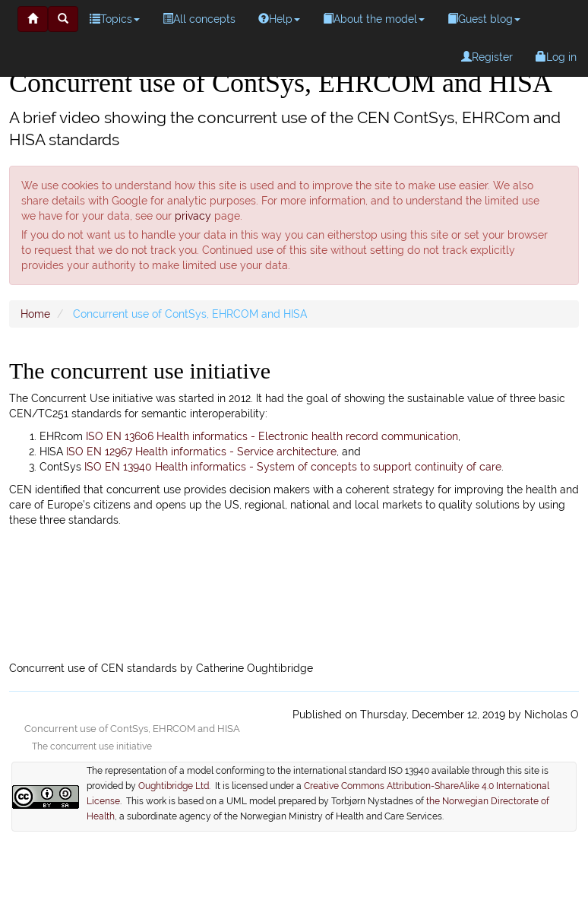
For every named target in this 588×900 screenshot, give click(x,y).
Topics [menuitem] (115, 19)
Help (279, 19)
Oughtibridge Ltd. (177, 786)
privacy (193, 216)
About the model (374, 19)
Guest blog (484, 19)
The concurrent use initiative (92, 746)
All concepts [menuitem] (199, 19)
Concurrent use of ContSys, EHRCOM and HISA (132, 729)
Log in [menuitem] (556, 57)
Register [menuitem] (487, 57)
